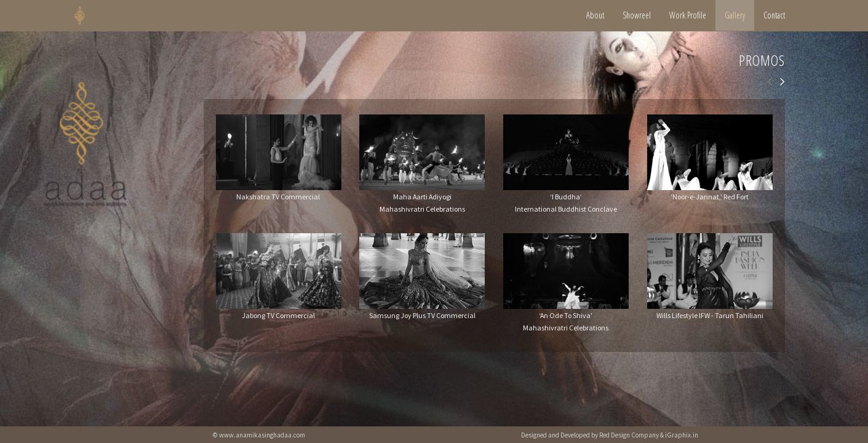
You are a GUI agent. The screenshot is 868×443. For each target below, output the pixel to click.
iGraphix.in (682, 435)
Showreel (637, 15)
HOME (95, 15)
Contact (774, 15)
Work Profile (688, 15)
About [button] (595, 15)
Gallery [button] (735, 15)
